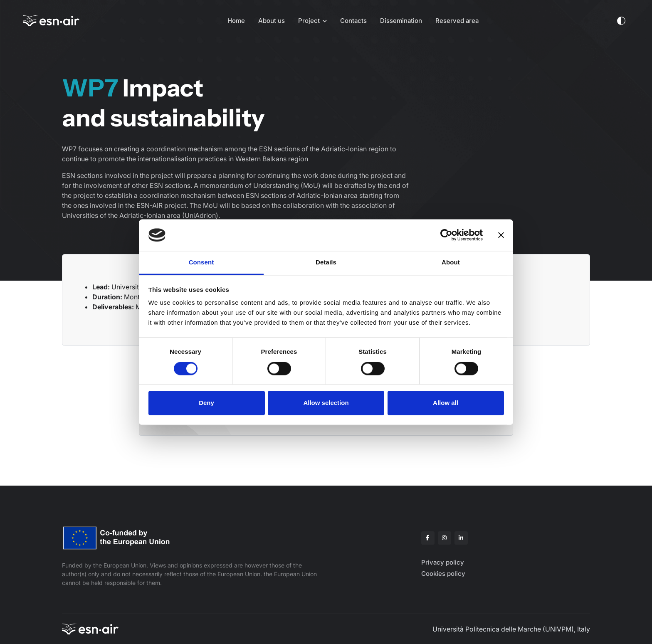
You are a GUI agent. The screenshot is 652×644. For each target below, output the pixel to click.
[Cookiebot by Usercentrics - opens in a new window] (446, 235)
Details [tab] (326, 263)
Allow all (446, 403)
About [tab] (451, 263)
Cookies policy (443, 574)
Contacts (353, 21)
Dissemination (401, 21)
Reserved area (457, 21)
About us (272, 21)
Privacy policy (443, 562)
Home (236, 21)
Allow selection (326, 403)
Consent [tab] (201, 263)
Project (309, 21)
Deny (206, 403)
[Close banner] (501, 235)
